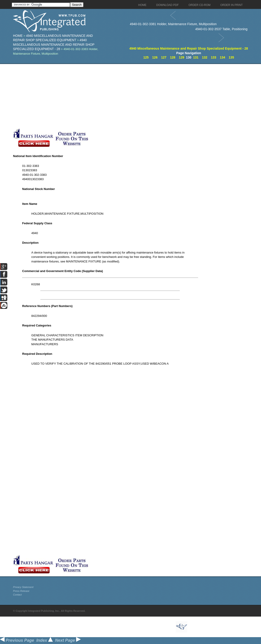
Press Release (21, 591)
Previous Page (17, 640)
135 (231, 57)
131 (196, 57)
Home (18, 36)
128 (173, 57)
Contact (17, 595)
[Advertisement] (110, 96)
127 (164, 57)
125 (146, 57)
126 (155, 57)
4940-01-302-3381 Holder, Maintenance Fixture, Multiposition (173, 24)
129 (182, 57)
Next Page (68, 640)
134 (222, 57)
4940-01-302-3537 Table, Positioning (221, 29)
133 (214, 57)
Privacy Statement (23, 587)
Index (45, 640)
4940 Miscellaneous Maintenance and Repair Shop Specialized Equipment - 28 (54, 44)
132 (205, 57)
